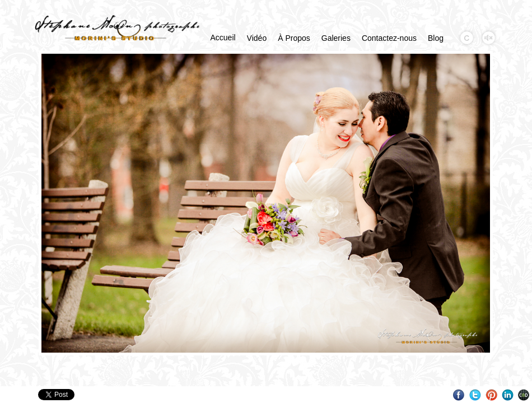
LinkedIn (508, 395)
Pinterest (491, 395)
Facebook (459, 395)
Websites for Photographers (524, 395)
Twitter (475, 395)
